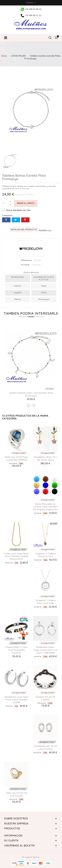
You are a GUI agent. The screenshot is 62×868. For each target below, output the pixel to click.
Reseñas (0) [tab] (45, 230)
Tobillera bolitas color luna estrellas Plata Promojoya (31, 394)
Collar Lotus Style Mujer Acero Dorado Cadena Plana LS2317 (17, 556)
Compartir (6, 220)
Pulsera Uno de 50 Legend (46, 698)
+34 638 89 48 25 (31, 9)
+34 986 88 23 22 (31, 15)
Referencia (26, 260)
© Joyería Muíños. (31, 857)
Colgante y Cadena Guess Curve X (46, 555)
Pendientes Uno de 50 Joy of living (45, 747)
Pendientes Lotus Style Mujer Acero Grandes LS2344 (17, 700)
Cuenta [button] (31, 3)
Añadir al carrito (26, 203)
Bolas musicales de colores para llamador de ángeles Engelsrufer (45, 507)
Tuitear (16, 220)
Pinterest (25, 220)
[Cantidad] (5, 203)
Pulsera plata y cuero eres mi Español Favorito (17, 650)
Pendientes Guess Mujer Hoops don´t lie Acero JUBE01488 (45, 650)
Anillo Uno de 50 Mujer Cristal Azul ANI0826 (17, 458)
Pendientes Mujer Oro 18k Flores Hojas (45, 458)
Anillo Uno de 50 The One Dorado (17, 794)
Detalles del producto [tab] (24, 229)
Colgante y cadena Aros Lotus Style (46, 602)
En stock (25, 265)
